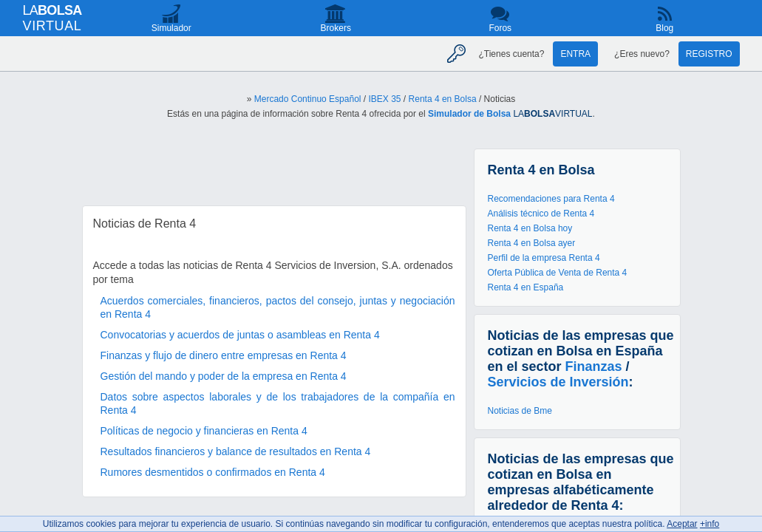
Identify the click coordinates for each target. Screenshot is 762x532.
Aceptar (682, 524)
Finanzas (594, 366)
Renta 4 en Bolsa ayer (532, 243)
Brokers (336, 28)
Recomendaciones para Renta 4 (551, 199)
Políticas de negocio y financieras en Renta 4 (204, 431)
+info (710, 524)
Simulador (171, 28)
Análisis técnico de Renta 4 (541, 214)
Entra (575, 54)
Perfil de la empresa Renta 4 (544, 258)
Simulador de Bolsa (469, 114)
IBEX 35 (385, 99)
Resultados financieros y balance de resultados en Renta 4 (236, 451)
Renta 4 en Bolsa (443, 99)
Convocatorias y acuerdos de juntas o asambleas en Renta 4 (240, 335)
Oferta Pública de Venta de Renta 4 (558, 273)
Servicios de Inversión (558, 382)
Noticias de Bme (520, 411)
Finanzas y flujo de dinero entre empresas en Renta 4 (224, 355)
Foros (500, 28)
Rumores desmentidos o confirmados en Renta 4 (213, 472)
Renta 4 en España (526, 287)
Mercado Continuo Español (308, 99)
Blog (664, 28)
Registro (709, 54)
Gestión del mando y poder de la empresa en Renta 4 (224, 376)
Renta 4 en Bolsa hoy (530, 228)
